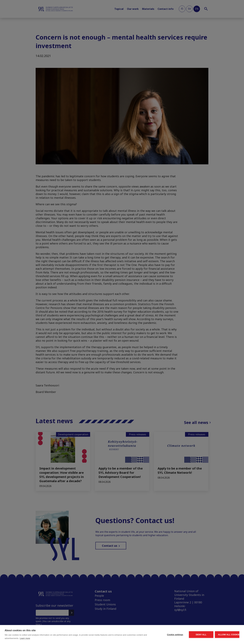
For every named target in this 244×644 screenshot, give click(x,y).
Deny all (184, 635)
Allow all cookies (221, 635)
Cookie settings (146, 635)
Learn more (58, 638)
